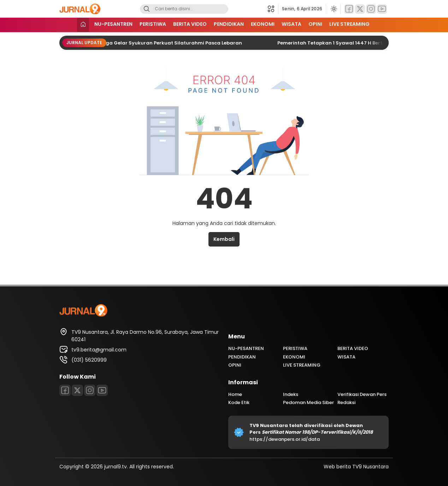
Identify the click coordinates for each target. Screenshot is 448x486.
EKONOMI (263, 24)
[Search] (147, 9)
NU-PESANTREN (113, 24)
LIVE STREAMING (349, 24)
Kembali (224, 239)
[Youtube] (382, 9)
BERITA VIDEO (190, 24)
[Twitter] (360, 9)
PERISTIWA (153, 24)
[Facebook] (349, 9)
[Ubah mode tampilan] (333, 9)
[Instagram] (371, 9)
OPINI (315, 24)
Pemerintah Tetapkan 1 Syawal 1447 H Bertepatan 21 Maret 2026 (359, 43)
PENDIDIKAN (229, 24)
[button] (273, 9)
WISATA (291, 24)
